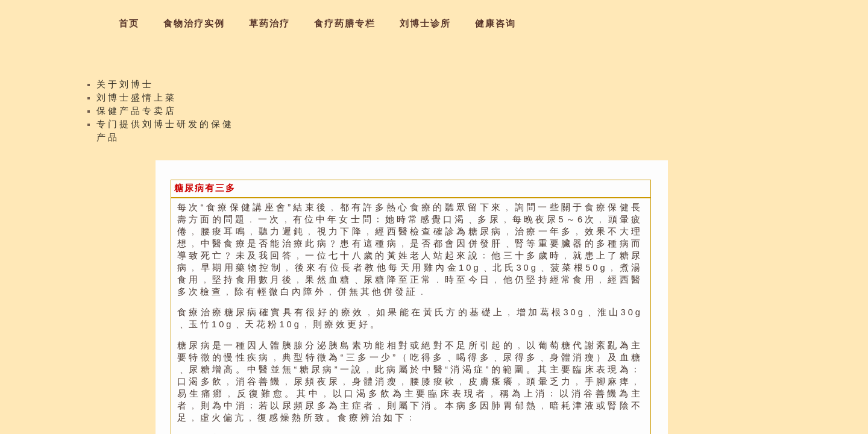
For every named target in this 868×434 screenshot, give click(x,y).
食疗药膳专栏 (345, 24)
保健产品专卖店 (137, 115)
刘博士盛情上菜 (137, 101)
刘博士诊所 (425, 24)
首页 (129, 24)
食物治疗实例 (194, 24)
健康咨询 (495, 24)
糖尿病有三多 (205, 188)
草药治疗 (269, 24)
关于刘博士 (125, 88)
